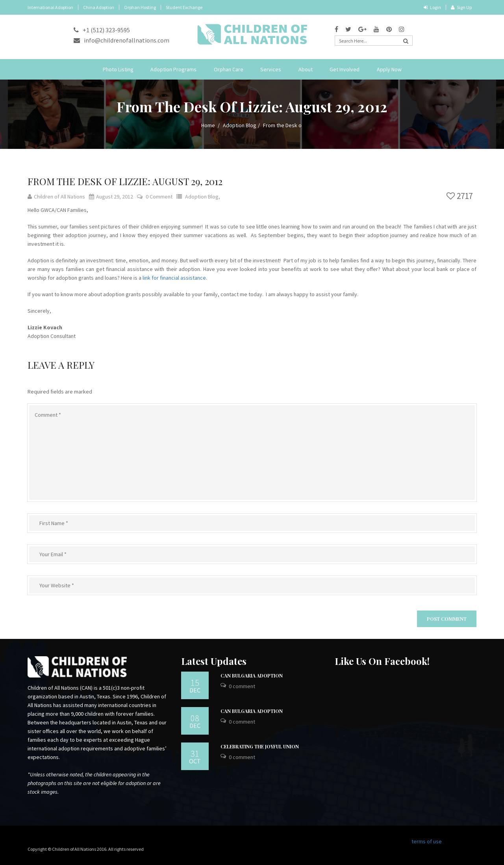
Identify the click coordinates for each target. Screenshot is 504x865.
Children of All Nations (56, 197)
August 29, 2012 (111, 197)
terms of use (427, 841)
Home (208, 125)
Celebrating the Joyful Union (260, 746)
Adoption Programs (173, 69)
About (306, 69)
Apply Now (389, 69)
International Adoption (50, 7)
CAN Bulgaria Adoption (252, 676)
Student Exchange (184, 7)
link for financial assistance (174, 278)
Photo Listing (118, 69)
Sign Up (461, 7)
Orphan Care (229, 69)
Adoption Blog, (203, 197)
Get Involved (345, 69)
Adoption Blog (240, 125)
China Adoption (99, 7)
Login (432, 7)
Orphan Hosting (140, 7)
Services (271, 69)
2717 (460, 196)
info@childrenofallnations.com (121, 40)
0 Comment (159, 197)
